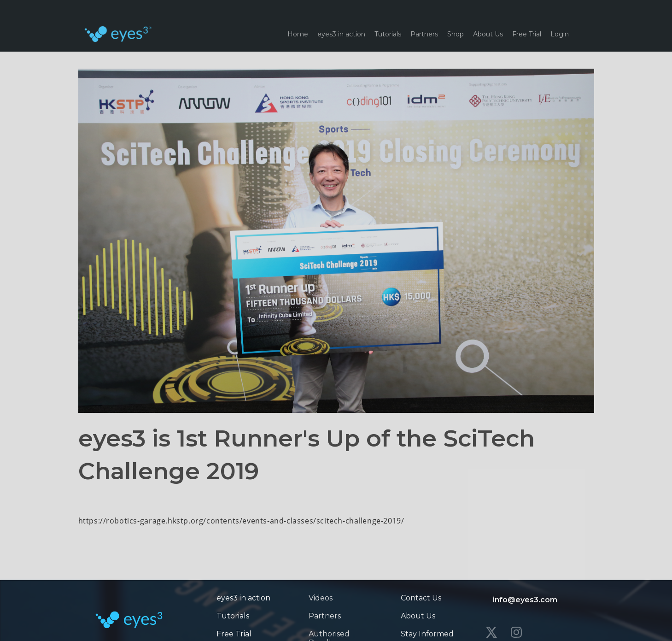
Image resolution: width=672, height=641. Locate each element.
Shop (456, 34)
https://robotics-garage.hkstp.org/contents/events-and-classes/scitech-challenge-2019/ (241, 521)
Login (560, 34)
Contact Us (421, 598)
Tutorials (388, 34)
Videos (321, 598)
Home (298, 34)
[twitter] (491, 632)
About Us (488, 34)
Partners (424, 34)
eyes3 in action (341, 34)
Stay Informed (427, 634)
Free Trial (527, 34)
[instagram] (516, 632)
